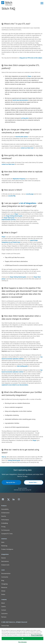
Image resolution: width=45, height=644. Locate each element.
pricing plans (25, 118)
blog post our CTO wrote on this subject (31, 58)
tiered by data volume (22, 137)
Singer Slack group (9, 218)
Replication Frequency (19, 179)
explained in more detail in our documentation (15, 385)
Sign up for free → (11, 482)
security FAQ (12, 196)
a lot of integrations (28, 203)
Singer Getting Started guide (14, 216)
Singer (29, 76)
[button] (42, 3)
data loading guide (22, 366)
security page (30, 194)
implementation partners (9, 220)
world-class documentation (20, 100)
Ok (22, 638)
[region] (22, 636)
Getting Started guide (14, 460)
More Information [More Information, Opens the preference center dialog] (22, 642)
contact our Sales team (27, 148)
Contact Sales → (34, 482)
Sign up (4, 457)
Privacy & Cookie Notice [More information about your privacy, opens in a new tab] (37, 635)
